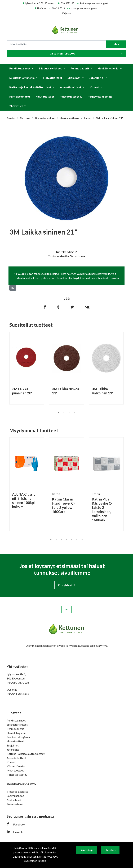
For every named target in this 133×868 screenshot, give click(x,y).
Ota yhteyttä (67, 585)
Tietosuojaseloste (17, 792)
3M (13, 288)
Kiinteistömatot (20, 96)
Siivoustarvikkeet (50, 68)
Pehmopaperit (80, 68)
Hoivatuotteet (53, 78)
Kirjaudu (66, 13)
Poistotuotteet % (71, 96)
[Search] (57, 44)
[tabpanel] (27, 368)
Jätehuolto (96, 78)
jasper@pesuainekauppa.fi (84, 8)
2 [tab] (64, 413)
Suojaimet (74, 78)
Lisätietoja (86, 850)
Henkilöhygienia (108, 68)
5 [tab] (72, 540)
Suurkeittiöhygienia (22, 78)
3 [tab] (69, 413)
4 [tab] (74, 413)
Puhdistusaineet (20, 68)
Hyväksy (110, 850)
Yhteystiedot (18, 106)
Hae (116, 44)
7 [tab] (82, 540)
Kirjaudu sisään (23, 274)
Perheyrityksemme (100, 96)
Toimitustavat (15, 804)
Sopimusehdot (15, 796)
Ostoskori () (62, 53)
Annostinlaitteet (71, 87)
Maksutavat (14, 800)
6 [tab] (77, 540)
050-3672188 (67, 3)
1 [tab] (59, 413)
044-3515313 (58, 8)
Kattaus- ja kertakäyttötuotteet (30, 87)
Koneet (95, 87)
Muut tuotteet (45, 96)
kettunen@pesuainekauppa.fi (94, 3)
